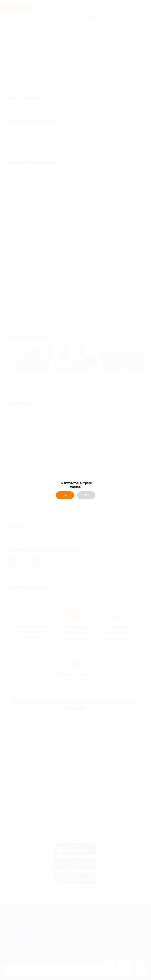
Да (65, 495)
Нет (86, 495)
